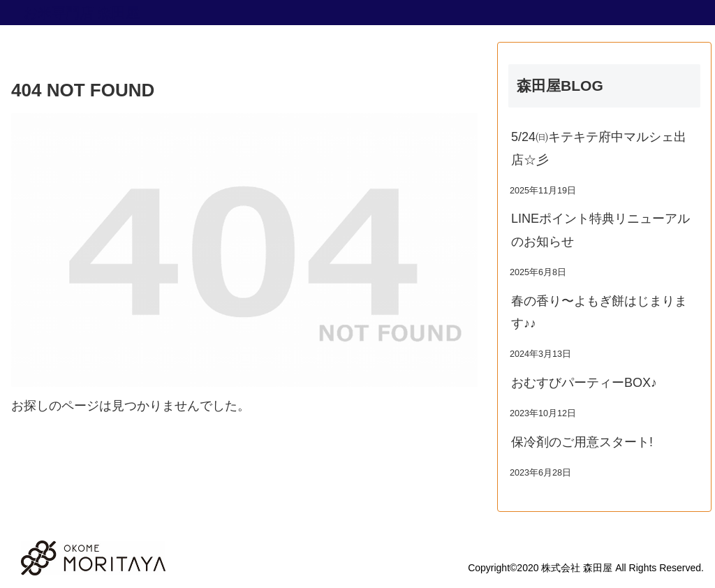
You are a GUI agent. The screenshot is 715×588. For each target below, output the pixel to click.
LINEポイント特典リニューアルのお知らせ (600, 230)
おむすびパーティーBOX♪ (584, 383)
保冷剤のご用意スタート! (582, 442)
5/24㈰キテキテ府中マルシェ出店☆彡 (599, 148)
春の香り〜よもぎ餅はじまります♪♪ (599, 312)
